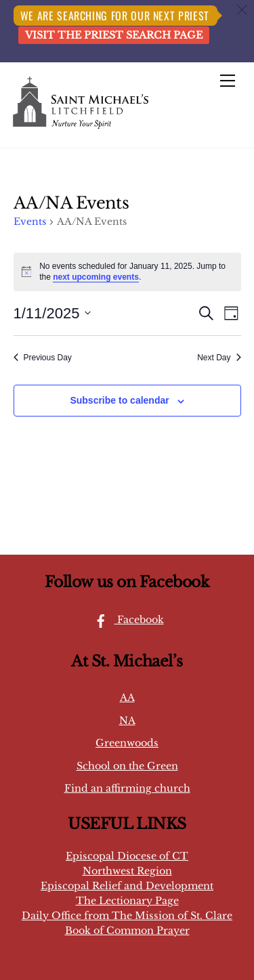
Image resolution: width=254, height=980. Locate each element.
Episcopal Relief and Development (127, 886)
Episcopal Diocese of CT (127, 856)
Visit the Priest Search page (114, 35)
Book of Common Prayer (127, 931)
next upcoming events (96, 277)
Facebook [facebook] (126, 620)
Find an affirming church (127, 788)
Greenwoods (127, 743)
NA (127, 721)
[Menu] (228, 81)
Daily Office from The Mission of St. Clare (127, 916)
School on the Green (127, 766)
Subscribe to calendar (119, 400)
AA (127, 698)
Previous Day (43, 358)
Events (30, 221)
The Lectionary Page (127, 901)
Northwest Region (127, 871)
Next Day (219, 358)
